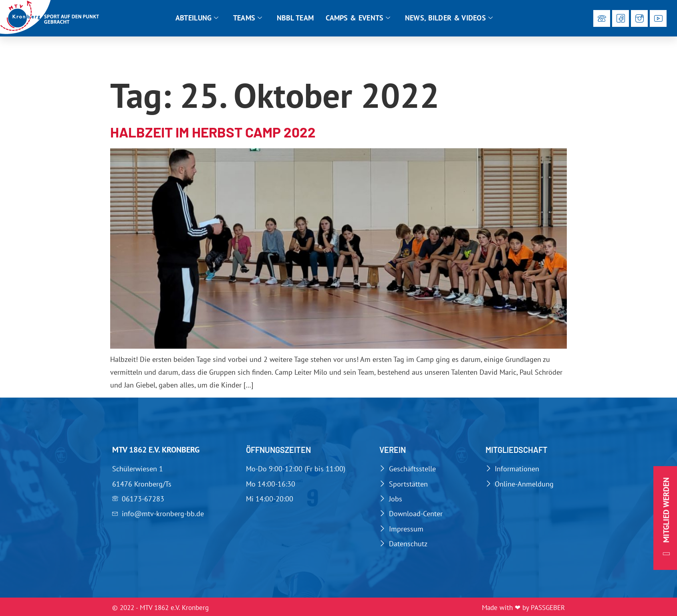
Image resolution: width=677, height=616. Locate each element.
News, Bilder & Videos (449, 18)
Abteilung (197, 18)
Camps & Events (358, 18)
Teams (248, 18)
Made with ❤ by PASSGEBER (523, 608)
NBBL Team (295, 18)
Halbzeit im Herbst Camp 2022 (213, 132)
